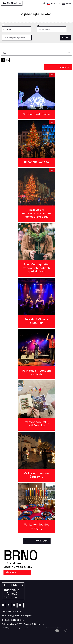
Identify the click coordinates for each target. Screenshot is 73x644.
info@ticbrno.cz (37, 624)
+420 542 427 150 (14, 624)
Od (3, 25)
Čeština (54, 4)
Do (38, 25)
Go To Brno (10, 3)
